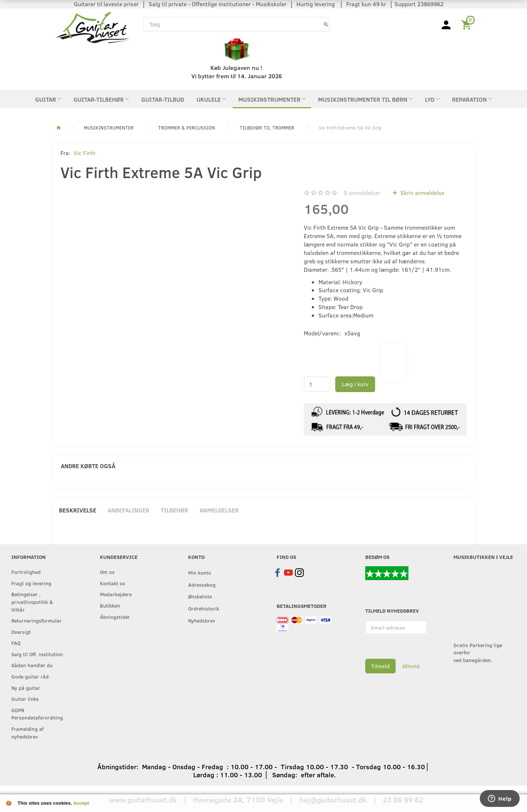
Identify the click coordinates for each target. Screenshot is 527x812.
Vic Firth (85, 153)
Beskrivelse (78, 510)
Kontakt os (113, 583)
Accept (81, 803)
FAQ (16, 643)
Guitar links (25, 699)
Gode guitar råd (30, 676)
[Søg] (326, 24)
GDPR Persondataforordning (37, 714)
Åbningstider (115, 617)
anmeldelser (362, 193)
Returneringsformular (37, 620)
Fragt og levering (31, 583)
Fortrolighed (26, 572)
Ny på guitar (26, 688)
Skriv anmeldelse (422, 193)
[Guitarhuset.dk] (92, 27)
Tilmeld (380, 666)
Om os (107, 572)
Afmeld (411, 666)
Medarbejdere (116, 594)
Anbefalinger (128, 510)
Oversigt (21, 632)
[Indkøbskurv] (468, 24)
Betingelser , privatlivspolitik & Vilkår (32, 602)
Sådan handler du (32, 665)
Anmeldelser (219, 510)
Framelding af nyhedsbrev (27, 732)
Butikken (110, 605)
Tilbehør (174, 510)
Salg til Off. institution (37, 654)
